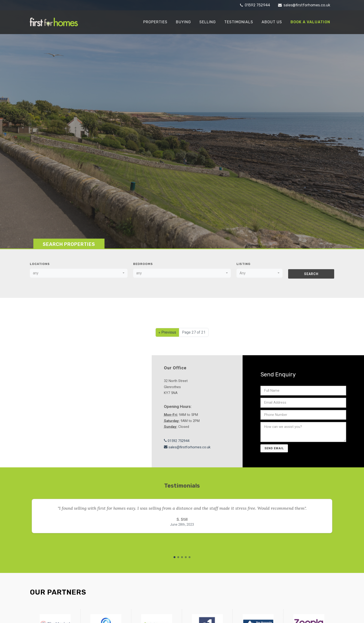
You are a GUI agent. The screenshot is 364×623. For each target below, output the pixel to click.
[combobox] (79, 273)
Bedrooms (143, 263)
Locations (40, 263)
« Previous (167, 332)
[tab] (69, 243)
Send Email (274, 448)
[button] (174, 557)
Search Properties (69, 244)
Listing (244, 263)
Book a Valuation (310, 22)
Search (311, 273)
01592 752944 (255, 5)
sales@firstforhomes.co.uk (304, 5)
